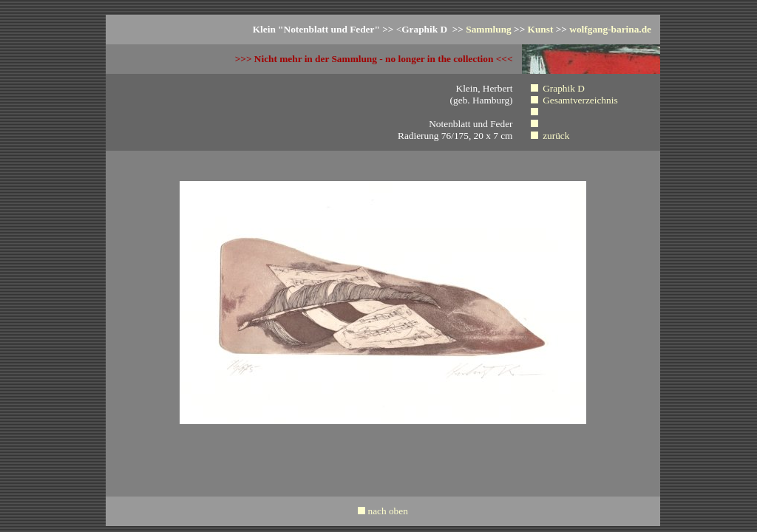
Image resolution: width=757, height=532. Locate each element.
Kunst (541, 29)
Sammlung (488, 29)
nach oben (387, 511)
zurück (556, 136)
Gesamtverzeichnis (580, 100)
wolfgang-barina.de (610, 29)
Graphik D (564, 88)
